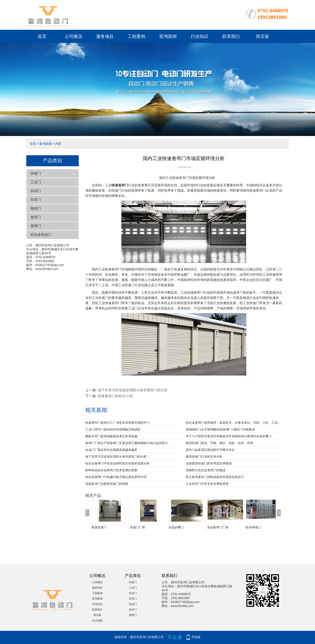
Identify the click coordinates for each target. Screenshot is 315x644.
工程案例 (136, 36)
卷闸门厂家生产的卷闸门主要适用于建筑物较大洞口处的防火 (127, 443)
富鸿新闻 (168, 36)
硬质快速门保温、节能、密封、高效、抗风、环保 (219, 443)
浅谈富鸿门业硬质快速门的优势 (107, 484)
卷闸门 (36, 226)
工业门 (36, 182)
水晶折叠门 (176, 527)
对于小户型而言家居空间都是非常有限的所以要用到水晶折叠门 (229, 436)
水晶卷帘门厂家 (218, 527)
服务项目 (105, 36)
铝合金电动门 (41, 235)
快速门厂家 (138, 527)
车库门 (36, 200)
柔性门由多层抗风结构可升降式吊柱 (210, 450)
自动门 (36, 191)
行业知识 (199, 36)
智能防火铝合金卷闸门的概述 (206, 470)
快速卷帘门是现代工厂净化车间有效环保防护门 (117, 423)
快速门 (36, 173)
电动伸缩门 (253, 527)
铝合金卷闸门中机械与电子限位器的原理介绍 (116, 477)
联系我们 (231, 36)
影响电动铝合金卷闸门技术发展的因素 (111, 470)
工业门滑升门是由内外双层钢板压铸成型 (113, 429)
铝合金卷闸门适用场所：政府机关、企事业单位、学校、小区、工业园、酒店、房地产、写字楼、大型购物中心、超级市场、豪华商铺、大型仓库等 (234, 423)
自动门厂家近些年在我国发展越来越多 (111, 450)
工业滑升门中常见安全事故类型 (207, 484)
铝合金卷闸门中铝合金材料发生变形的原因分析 (117, 463)
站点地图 (97, 621)
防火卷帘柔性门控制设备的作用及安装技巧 (215, 477)
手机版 (196, 637)
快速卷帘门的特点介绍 (115, 396)
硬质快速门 (99, 527)
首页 (42, 36)
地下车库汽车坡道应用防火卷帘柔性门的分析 (133, 390)
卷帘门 (36, 217)
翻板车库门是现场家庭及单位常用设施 (111, 436)
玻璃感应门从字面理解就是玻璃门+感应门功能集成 (220, 429)
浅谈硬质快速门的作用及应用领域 (209, 463)
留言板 (262, 36)
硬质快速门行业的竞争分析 (204, 457)
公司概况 (73, 36)
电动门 (36, 208)
